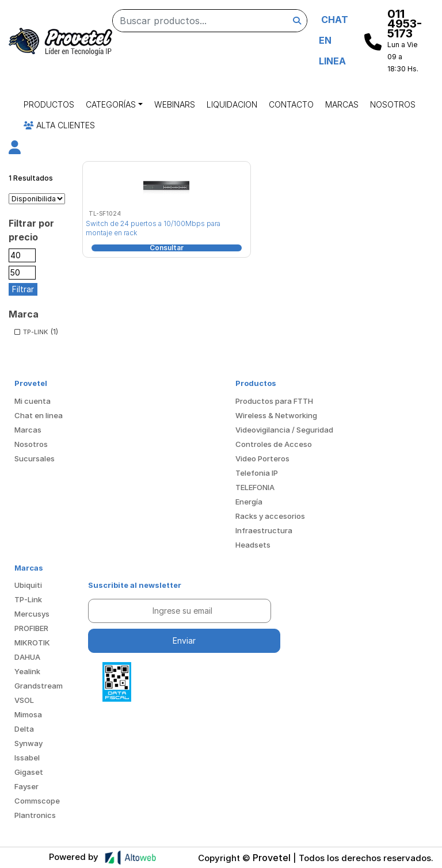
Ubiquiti (28, 585)
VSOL (24, 700)
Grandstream (39, 686)
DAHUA (27, 657)
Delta (24, 729)
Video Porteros (262, 458)
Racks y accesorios (270, 516)
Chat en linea (39, 415)
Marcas (342, 104)
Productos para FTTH (274, 401)
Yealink (27, 671)
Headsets (253, 545)
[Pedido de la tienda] (37, 199)
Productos (49, 104)
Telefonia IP (257, 473)
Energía (249, 502)
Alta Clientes (59, 125)
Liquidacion (232, 104)
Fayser (26, 786)
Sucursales (35, 458)
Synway (28, 743)
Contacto (291, 104)
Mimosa (28, 714)
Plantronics (35, 815)
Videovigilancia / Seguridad (284, 430)
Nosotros (393, 104)
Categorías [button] (111, 104)
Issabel (27, 758)
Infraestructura (264, 530)
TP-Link (28, 599)
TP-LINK (35, 332)
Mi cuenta (33, 401)
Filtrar (23, 289)
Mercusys (32, 614)
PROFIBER (31, 628)
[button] (15, 149)
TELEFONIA (255, 487)
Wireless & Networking (276, 415)
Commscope (37, 801)
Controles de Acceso (274, 444)
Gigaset (29, 772)
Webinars (175, 104)
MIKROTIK (32, 643)
